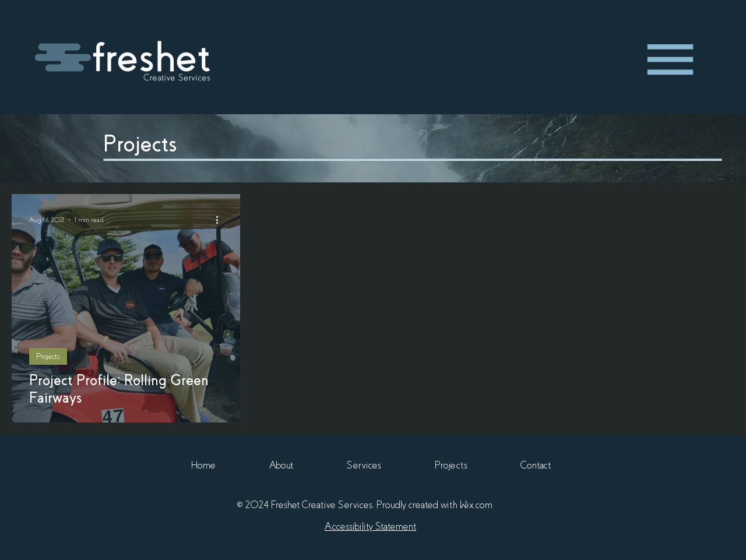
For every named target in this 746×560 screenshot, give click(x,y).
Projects (48, 356)
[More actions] (221, 220)
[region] (670, 60)
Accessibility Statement (370, 526)
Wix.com (476, 505)
